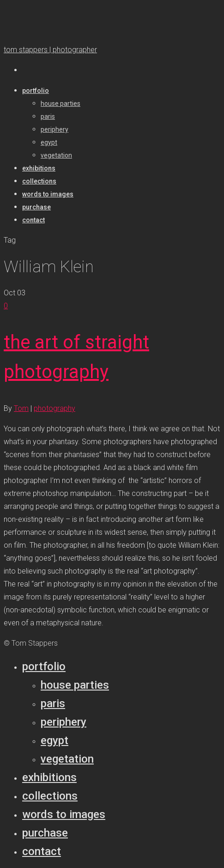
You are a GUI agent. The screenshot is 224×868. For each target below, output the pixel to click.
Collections (50, 796)
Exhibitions (49, 777)
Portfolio (44, 666)
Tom (21, 408)
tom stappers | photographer (50, 50)
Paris (53, 703)
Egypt (54, 740)
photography (54, 408)
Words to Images (64, 814)
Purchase (45, 833)
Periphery (64, 722)
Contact (42, 851)
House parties (75, 685)
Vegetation (67, 759)
